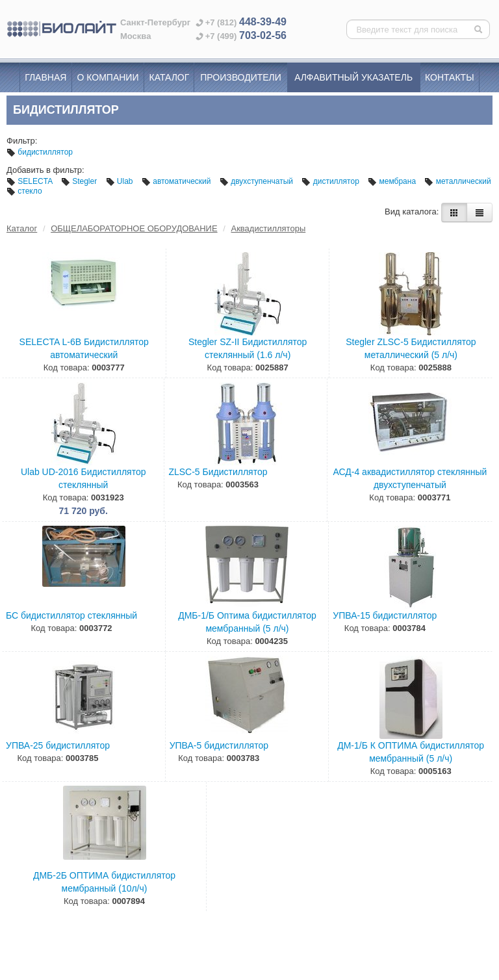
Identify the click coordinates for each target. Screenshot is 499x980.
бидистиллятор (40, 152)
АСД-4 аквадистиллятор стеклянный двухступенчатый (410, 478)
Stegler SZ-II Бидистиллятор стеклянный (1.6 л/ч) (248, 348)
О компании (108, 77)
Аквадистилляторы (269, 228)
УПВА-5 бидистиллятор (219, 745)
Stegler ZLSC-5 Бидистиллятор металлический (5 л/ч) (411, 348)
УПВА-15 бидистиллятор (385, 615)
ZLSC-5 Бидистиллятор (218, 472)
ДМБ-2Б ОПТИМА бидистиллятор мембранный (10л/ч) (104, 882)
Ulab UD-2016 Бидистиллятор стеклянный (83, 478)
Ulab (121, 181)
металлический (457, 181)
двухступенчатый (258, 181)
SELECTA (31, 181)
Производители (241, 77)
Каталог (170, 77)
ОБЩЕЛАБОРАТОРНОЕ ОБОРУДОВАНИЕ (134, 228)
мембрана (393, 181)
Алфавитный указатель (353, 77)
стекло (24, 191)
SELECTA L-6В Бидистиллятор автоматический (84, 348)
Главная (45, 77)
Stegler (80, 181)
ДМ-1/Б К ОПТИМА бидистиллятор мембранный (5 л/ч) (411, 752)
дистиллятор (331, 181)
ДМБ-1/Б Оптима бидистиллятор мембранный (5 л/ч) (247, 622)
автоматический (177, 181)
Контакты (450, 77)
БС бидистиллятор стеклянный (71, 615)
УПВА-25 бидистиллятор (58, 745)
